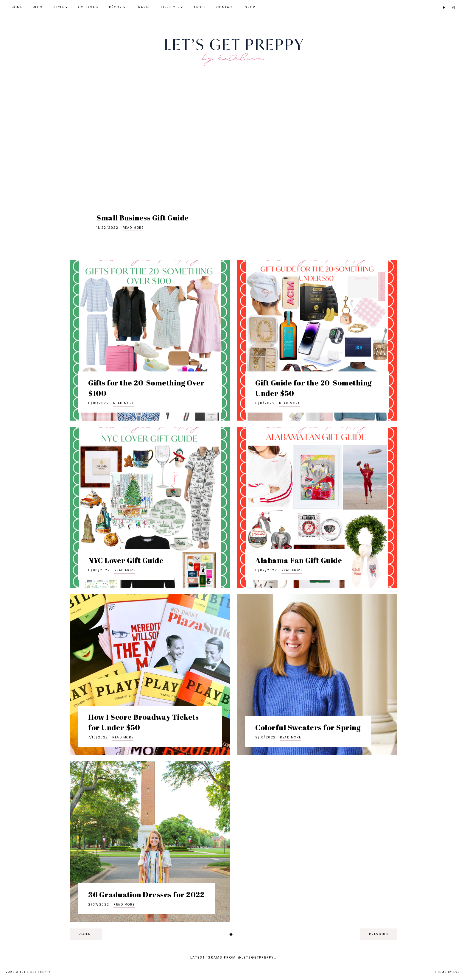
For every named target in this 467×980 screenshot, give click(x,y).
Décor (116, 7)
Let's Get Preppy (35, 972)
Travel (143, 7)
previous (379, 934)
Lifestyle (170, 7)
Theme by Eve (447, 972)
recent (86, 934)
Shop (250, 7)
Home (17, 7)
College (87, 7)
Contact (225, 7)
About (200, 7)
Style (59, 7)
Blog (38, 7)
